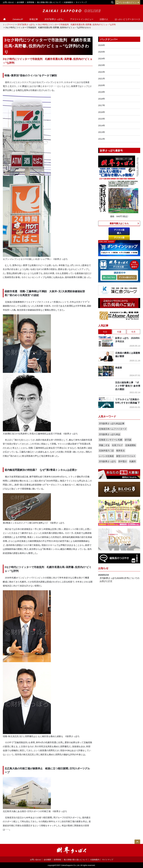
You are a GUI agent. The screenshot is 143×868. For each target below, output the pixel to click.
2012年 (102, 139)
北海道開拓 (130, 445)
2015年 (102, 119)
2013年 (102, 132)
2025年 (102, 52)
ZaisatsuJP (18, 19)
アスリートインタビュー (82, 19)
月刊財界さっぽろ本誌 (110, 434)
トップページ (9, 24)
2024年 (102, 58)
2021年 (102, 78)
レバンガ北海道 (106, 456)
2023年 (102, 65)
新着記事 (34, 19)
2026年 (102, 45)
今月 (133, 332)
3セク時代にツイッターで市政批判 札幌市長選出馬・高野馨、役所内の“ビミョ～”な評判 (77, 24)
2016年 (102, 112)
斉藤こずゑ (104, 445)
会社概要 (20, 2)
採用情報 (31, 2)
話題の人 (104, 19)
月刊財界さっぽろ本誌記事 (112, 423)
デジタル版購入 (119, 231)
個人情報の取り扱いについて (49, 2)
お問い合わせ (8, 2)
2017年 (102, 105)
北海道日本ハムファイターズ (113, 429)
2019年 (102, 92)
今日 (105, 332)
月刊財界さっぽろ (107, 461)
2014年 (102, 125)
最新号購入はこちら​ (119, 223)
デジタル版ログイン (128, 2)
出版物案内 (68, 2)
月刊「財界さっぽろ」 (54, 19)
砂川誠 (128, 440)
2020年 (102, 85)
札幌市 (133, 461)
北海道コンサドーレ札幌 (111, 440)
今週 (119, 332)
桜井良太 (121, 450)
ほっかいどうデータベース (127, 19)
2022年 (102, 72)
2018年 (102, 99)
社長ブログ (117, 445)
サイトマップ (81, 2)
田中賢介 (123, 461)
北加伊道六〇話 (106, 450)
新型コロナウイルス (126, 456)
